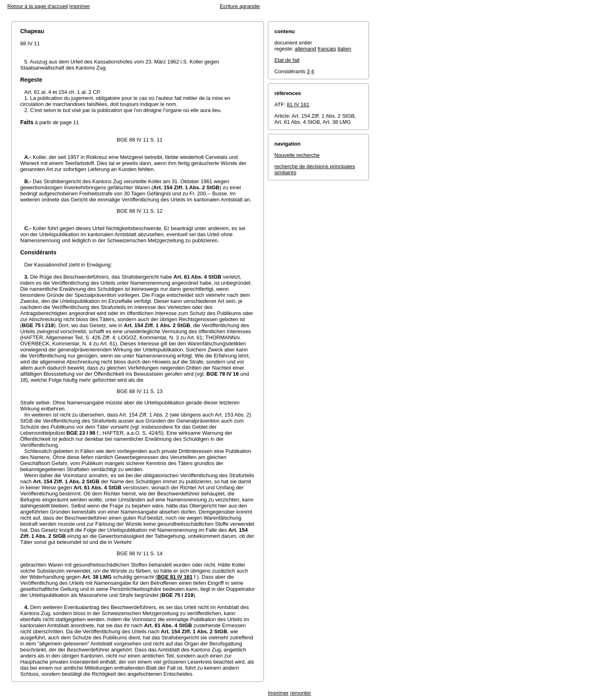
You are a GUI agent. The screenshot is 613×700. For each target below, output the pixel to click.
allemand (306, 49)
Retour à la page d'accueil (38, 6)
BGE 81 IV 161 (175, 577)
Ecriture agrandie (240, 6)
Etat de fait (287, 60)
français (327, 49)
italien (344, 49)
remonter (301, 693)
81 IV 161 (298, 105)
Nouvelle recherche (297, 155)
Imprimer (80, 6)
